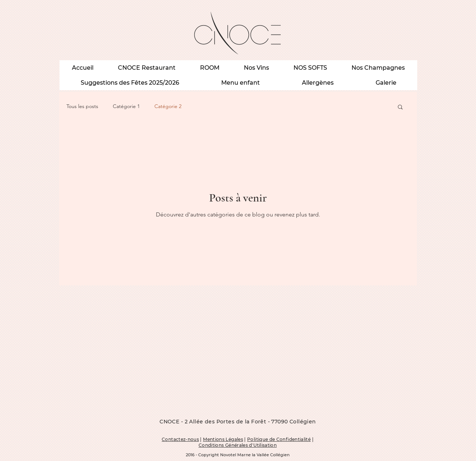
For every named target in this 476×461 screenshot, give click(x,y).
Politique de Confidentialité (279, 439)
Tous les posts (82, 106)
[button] (400, 107)
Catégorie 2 (168, 106)
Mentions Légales (223, 439)
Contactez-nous (180, 439)
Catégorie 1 (126, 106)
